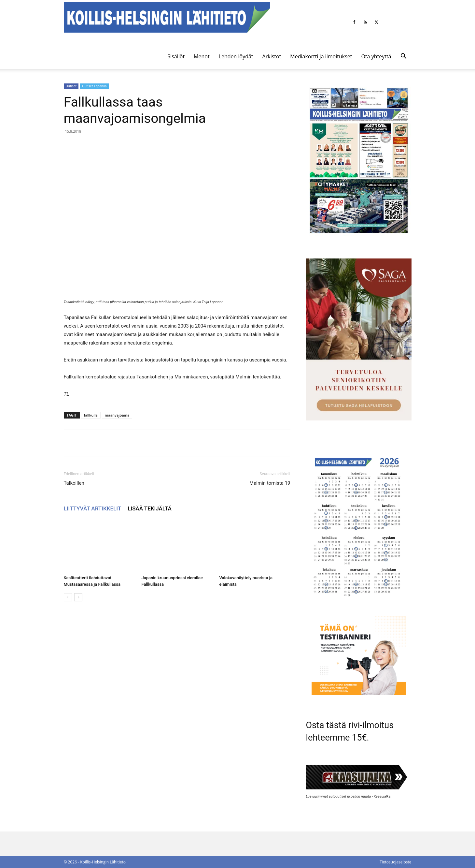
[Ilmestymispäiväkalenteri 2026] (359, 600)
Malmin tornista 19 (270, 483)
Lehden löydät (236, 56)
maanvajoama (117, 415)
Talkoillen (74, 483)
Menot (202, 56)
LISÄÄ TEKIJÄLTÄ (150, 508)
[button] (404, 57)
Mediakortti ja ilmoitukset (321, 56)
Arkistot (272, 56)
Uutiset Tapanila (94, 86)
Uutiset (71, 86)
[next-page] (78, 597)
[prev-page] (68, 597)
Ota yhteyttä (376, 56)
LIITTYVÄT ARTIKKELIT (93, 508)
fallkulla (91, 415)
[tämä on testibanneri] (359, 693)
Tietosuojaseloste (395, 862)
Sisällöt (176, 56)
